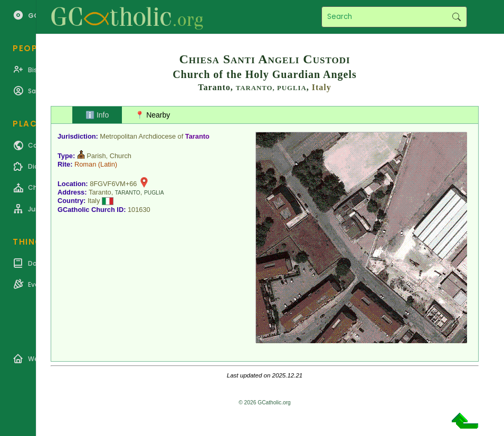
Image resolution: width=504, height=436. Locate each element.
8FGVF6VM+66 (113, 184)
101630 (139, 210)
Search (456, 17)
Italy (322, 87)
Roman (85, 164)
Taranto (197, 136)
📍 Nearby (153, 115)
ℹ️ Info (97, 115)
